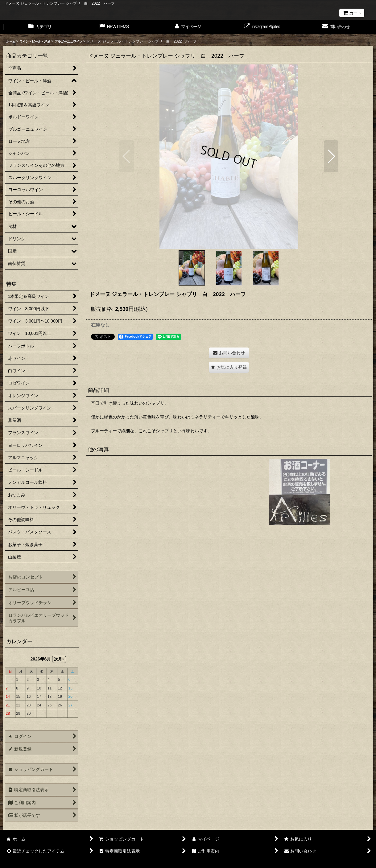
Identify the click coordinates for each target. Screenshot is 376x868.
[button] (127, 156)
